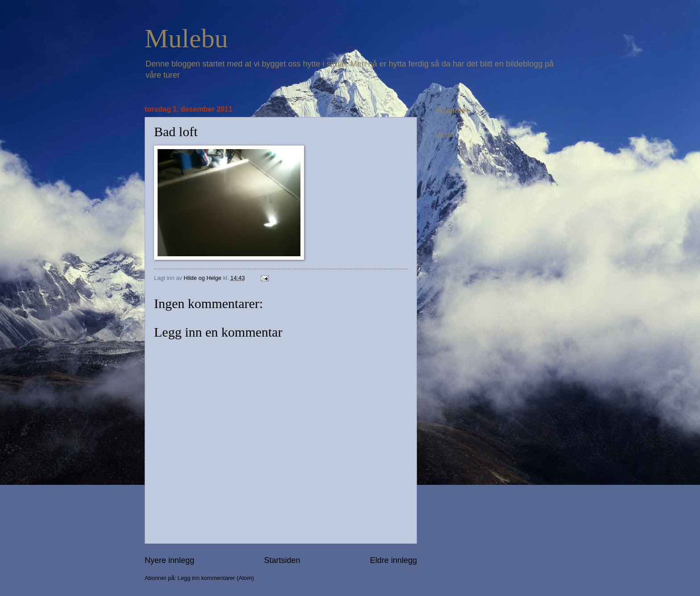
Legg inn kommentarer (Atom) (216, 578)
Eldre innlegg (394, 560)
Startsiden (282, 560)
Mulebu (186, 38)
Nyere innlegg (169, 560)
